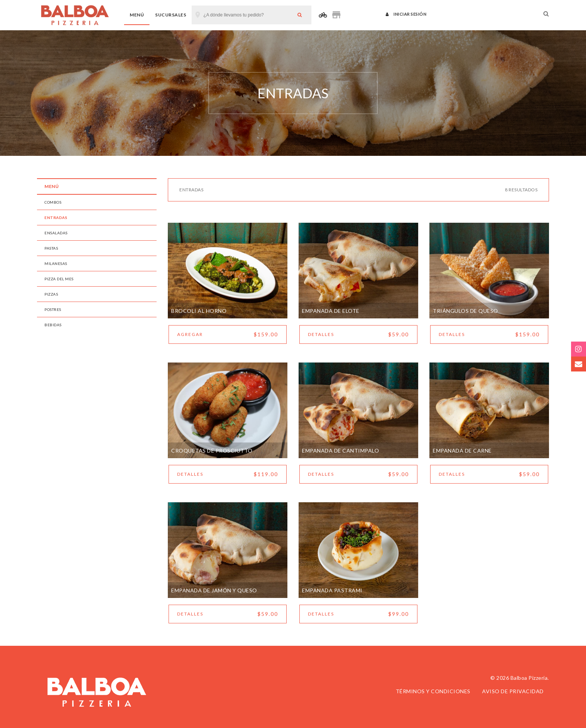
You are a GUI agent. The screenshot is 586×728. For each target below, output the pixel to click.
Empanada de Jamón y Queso (214, 590)
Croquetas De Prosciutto (212, 451)
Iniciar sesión (406, 14)
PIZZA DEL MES (59, 279)
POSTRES (53, 309)
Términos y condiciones (433, 691)
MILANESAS (56, 263)
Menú (137, 15)
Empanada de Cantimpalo (340, 451)
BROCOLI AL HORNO (199, 311)
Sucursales (171, 15)
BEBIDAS (53, 325)
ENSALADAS (56, 233)
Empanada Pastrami (332, 590)
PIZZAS (51, 294)
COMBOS (53, 202)
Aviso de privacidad (513, 691)
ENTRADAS (56, 218)
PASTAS (51, 248)
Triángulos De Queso (465, 311)
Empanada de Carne (462, 451)
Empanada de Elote (331, 311)
